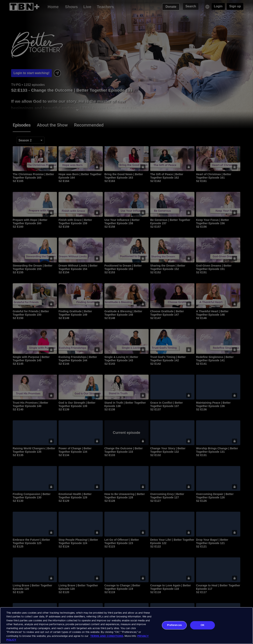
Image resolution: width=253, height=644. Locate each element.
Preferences (174, 625)
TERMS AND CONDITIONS (107, 636)
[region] (126, 626)
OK (202, 625)
